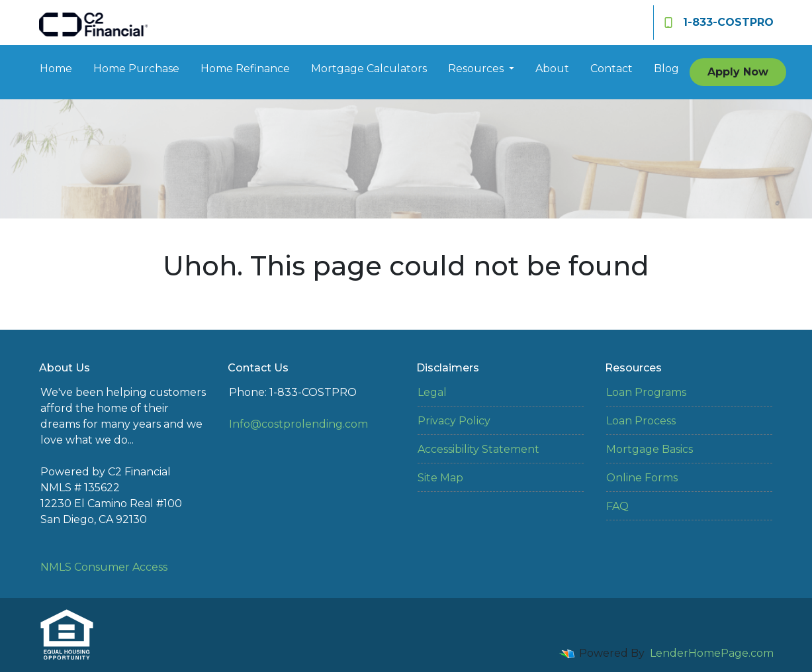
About (552, 69)
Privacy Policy (454, 421)
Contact (611, 69)
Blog (666, 69)
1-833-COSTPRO (719, 22)
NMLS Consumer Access (104, 567)
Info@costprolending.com (298, 424)
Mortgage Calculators (369, 69)
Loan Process (641, 421)
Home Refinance (245, 69)
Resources (477, 69)
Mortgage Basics (650, 449)
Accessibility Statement (478, 449)
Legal (432, 392)
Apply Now (738, 72)
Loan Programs (646, 392)
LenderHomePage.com (712, 653)
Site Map (440, 478)
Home (56, 69)
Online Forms (642, 478)
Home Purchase (136, 69)
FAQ (617, 506)
